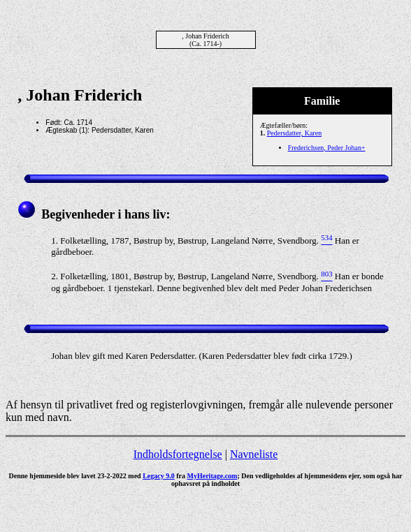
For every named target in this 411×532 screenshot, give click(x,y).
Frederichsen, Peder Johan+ (327, 148)
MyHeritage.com (212, 476)
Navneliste (254, 454)
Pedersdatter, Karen (294, 133)
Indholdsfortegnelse (178, 454)
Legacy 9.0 (159, 476)
